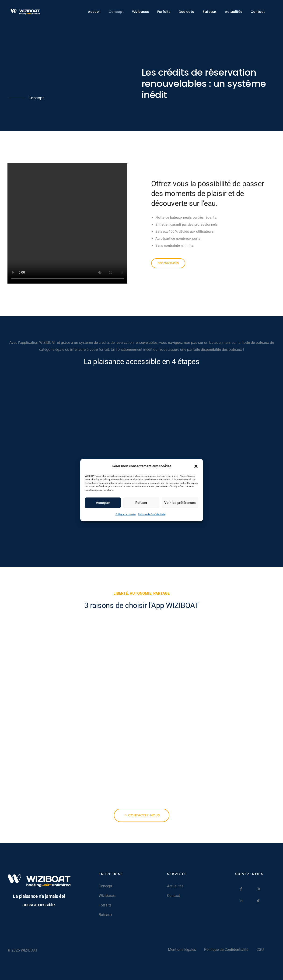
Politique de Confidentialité (152, 514)
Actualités (234, 12)
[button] (196, 466)
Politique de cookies (126, 514)
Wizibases (140, 12)
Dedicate (186, 12)
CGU (260, 950)
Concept (116, 12)
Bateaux (210, 12)
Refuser (141, 503)
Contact (258, 12)
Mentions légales (182, 950)
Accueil (94, 12)
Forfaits (164, 12)
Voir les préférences (180, 503)
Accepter (103, 503)
